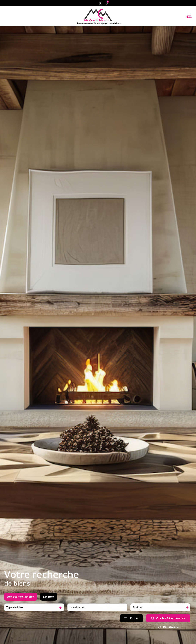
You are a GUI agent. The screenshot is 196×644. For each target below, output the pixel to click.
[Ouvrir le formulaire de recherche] (131, 621)
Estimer (49, 600)
